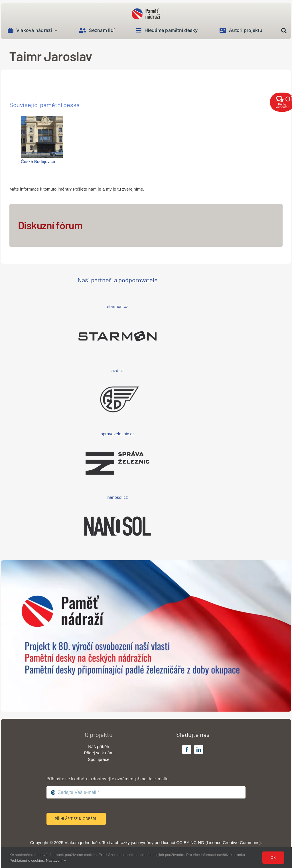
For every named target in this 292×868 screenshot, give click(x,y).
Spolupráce (99, 759)
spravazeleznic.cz (117, 434)
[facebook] (187, 749)
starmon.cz (118, 306)
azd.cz (118, 370)
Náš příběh (99, 747)
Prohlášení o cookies (27, 860)
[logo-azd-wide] (117, 380)
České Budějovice (38, 161)
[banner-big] (146, 562)
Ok (273, 857)
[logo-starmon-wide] (117, 317)
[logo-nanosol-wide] (117, 507)
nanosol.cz (118, 497)
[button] (284, 31)
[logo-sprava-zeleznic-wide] (117, 444)
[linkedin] (199, 749)
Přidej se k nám (99, 753)
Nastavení (56, 860)
